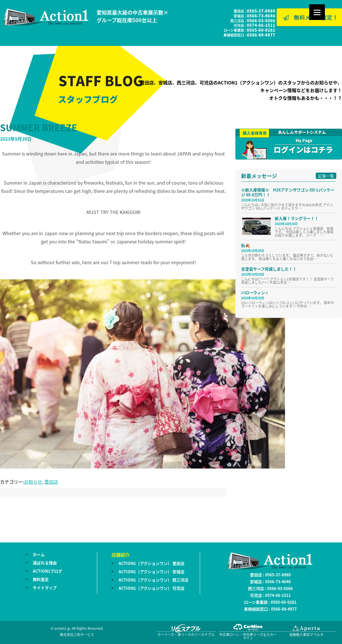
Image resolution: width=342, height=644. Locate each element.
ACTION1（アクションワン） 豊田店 (151, 563)
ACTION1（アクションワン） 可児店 (151, 588)
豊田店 (51, 482)
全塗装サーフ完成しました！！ (269, 269)
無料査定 (41, 579)
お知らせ (33, 482)
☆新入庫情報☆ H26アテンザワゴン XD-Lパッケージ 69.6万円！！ (288, 192)
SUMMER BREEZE (39, 127)
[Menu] (317, 12)
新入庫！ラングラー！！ (297, 218)
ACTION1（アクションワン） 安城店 (151, 572)
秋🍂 (246, 245)
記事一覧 (326, 176)
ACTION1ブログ (47, 571)
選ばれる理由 (45, 563)
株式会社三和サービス (77, 635)
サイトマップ (45, 588)
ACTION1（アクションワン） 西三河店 (153, 580)
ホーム (39, 554)
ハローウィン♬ (255, 292)
